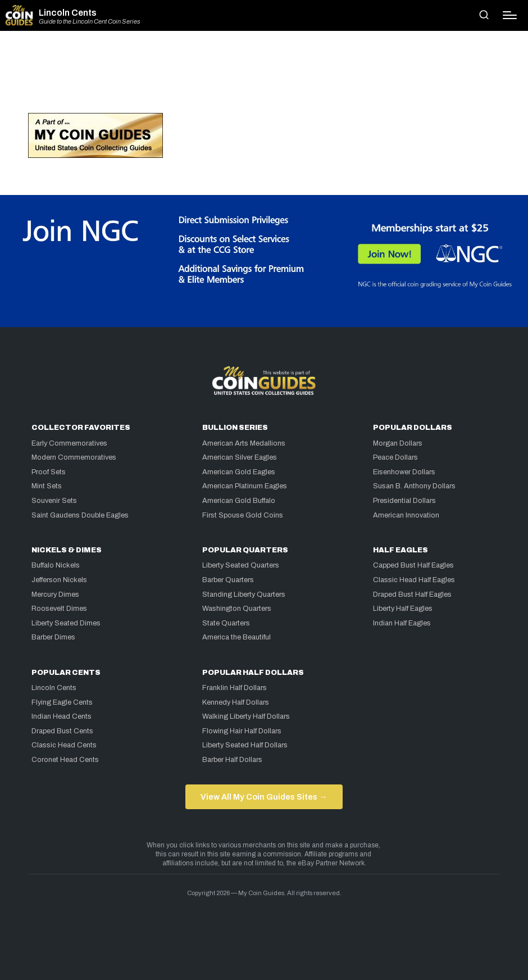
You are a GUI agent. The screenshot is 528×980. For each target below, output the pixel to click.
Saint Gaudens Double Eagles (80, 515)
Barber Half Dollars (232, 760)
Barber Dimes (53, 637)
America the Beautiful (236, 637)
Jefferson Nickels (59, 580)
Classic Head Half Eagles (414, 580)
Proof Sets (49, 472)
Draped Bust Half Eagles (412, 595)
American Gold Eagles (239, 472)
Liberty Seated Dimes (66, 623)
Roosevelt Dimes (59, 609)
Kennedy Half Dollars (236, 702)
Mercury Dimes (55, 595)
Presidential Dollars (404, 501)
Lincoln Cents (68, 13)
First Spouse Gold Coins (243, 515)
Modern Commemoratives (74, 457)
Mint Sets (47, 486)
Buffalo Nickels (56, 565)
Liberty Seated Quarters (241, 565)
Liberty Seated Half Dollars (245, 745)
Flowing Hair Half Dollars (242, 731)
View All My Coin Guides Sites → (264, 797)
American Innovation (406, 515)
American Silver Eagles (240, 457)
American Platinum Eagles (245, 486)
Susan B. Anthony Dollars (414, 486)
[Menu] (510, 15)
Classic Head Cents (64, 745)
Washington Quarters (237, 609)
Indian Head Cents (62, 716)
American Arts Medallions (244, 443)
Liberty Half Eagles (403, 609)
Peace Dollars (395, 457)
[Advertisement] (264, 76)
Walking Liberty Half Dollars (246, 716)
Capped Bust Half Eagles (413, 565)
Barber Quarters (228, 580)
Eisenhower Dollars (404, 472)
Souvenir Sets (54, 501)
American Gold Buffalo (239, 501)
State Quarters (226, 623)
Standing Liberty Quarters (244, 595)
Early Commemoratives (69, 443)
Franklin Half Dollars (235, 688)
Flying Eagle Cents (62, 702)
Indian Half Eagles (402, 623)
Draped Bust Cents (62, 731)
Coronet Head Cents (65, 760)
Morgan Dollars (398, 443)
